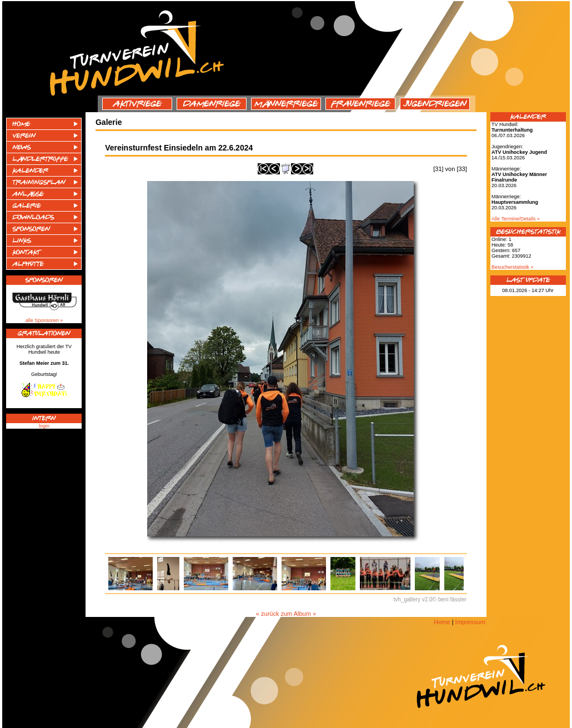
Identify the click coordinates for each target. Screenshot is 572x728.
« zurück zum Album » (286, 614)
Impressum (470, 622)
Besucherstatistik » (513, 267)
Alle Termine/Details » (516, 219)
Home (442, 622)
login (44, 426)
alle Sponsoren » (44, 320)
